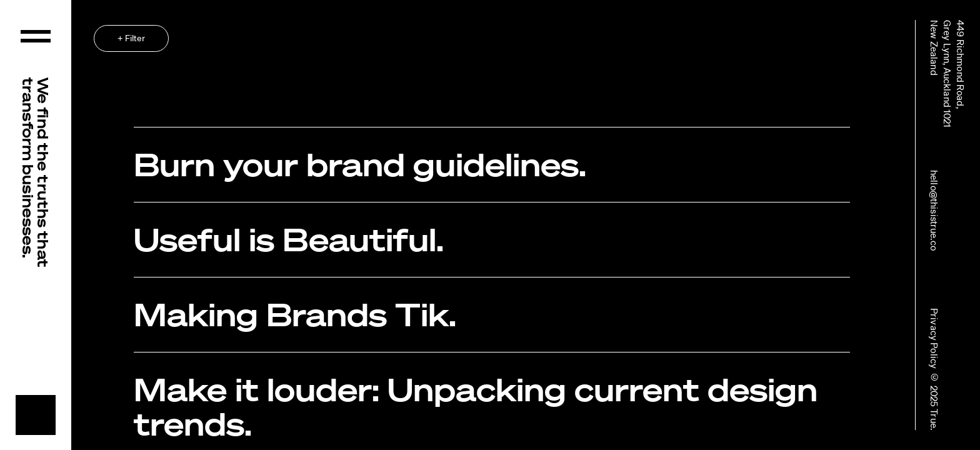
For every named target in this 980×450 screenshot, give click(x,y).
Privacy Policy (934, 338)
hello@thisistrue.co (934, 210)
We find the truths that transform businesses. (36, 172)
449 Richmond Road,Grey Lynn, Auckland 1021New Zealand (947, 74)
